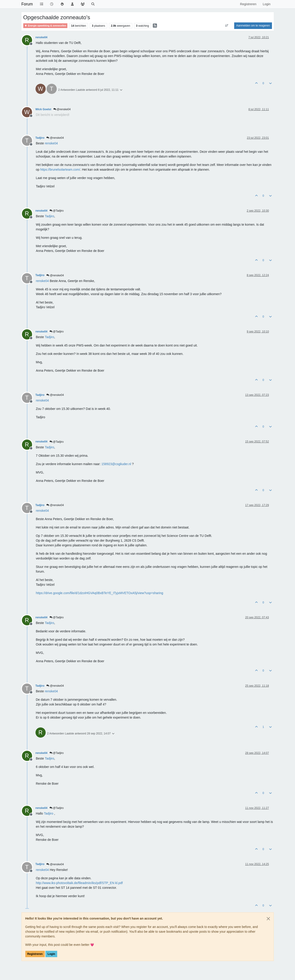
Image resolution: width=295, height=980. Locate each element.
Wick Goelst (43, 109)
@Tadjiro (57, 211)
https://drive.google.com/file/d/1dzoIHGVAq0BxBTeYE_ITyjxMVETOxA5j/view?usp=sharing (100, 593)
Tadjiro (40, 138)
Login (51, 954)
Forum (27, 4)
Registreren (35, 954)
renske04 (41, 37)
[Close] (268, 919)
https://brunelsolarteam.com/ (60, 170)
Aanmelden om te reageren (253, 26)
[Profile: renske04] (51, 143)
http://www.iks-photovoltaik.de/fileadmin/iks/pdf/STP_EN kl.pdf (79, 883)
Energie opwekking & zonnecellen (45, 26)
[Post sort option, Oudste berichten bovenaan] (227, 26)
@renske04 (62, 109)
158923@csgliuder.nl (116, 464)
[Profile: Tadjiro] (49, 216)
